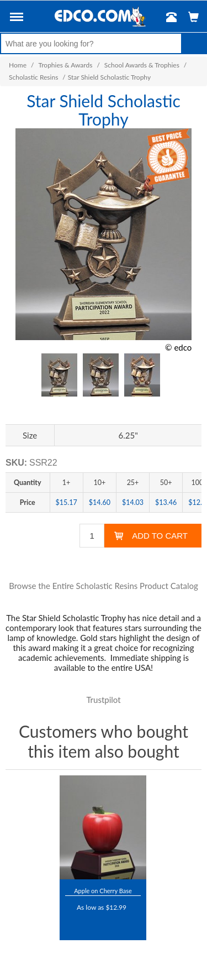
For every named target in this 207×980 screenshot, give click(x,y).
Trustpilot (103, 700)
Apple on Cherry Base (103, 891)
